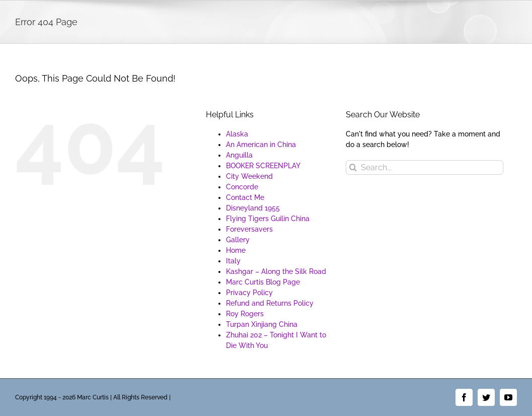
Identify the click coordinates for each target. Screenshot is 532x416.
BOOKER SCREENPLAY (263, 166)
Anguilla (239, 155)
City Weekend (249, 176)
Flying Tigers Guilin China (268, 219)
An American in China (261, 145)
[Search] (353, 167)
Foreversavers (249, 229)
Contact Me (245, 197)
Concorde (242, 187)
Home (236, 250)
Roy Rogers (245, 314)
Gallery (238, 240)
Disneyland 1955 (253, 208)
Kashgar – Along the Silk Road (276, 271)
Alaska (237, 134)
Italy (233, 261)
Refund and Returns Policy (270, 303)
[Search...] (424, 167)
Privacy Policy (249, 293)
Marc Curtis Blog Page (263, 282)
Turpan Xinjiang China (262, 324)
